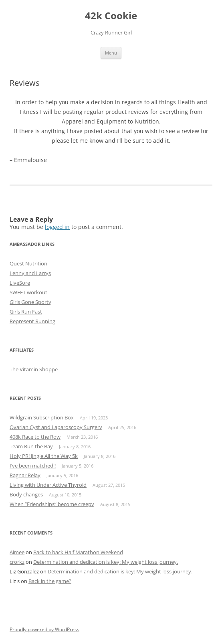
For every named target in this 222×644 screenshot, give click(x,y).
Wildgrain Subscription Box (42, 417)
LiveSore (20, 283)
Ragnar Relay (25, 475)
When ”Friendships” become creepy (52, 504)
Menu (111, 53)
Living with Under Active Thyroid (48, 485)
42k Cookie (111, 16)
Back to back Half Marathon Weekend (78, 552)
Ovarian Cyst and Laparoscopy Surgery (56, 427)
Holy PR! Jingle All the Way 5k (44, 456)
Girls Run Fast (26, 312)
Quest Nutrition (28, 263)
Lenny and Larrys (30, 273)
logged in (57, 227)
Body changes (26, 494)
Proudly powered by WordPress (44, 629)
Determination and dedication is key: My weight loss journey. (106, 562)
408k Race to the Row (35, 437)
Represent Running (32, 321)
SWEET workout (28, 292)
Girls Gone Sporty (30, 302)
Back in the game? (50, 581)
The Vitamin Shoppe (34, 369)
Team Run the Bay (31, 446)
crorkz (17, 562)
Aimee (17, 552)
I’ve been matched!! (33, 466)
